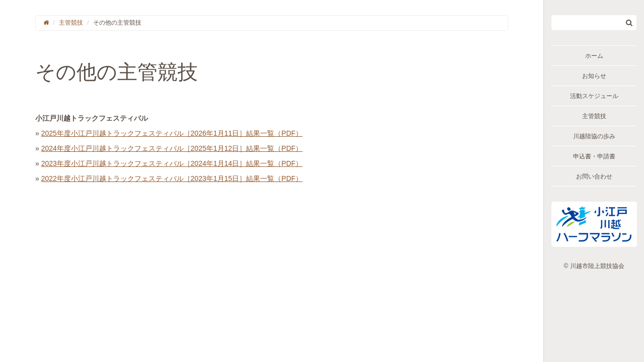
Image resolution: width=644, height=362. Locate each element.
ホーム (594, 56)
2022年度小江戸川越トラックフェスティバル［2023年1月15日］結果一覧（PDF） (172, 178)
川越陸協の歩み (594, 136)
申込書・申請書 (594, 156)
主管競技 (594, 116)
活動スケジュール (594, 96)
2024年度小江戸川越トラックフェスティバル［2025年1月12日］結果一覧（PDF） (172, 148)
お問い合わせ (594, 176)
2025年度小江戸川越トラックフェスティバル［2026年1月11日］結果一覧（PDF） (172, 133)
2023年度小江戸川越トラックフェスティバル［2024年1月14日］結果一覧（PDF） (172, 163)
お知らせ (594, 76)
